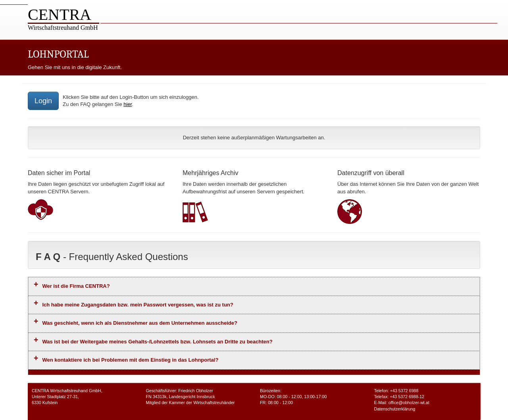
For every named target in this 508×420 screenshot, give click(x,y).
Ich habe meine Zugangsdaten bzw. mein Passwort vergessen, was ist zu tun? (138, 305)
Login (43, 101)
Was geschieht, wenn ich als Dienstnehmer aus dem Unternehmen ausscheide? (140, 323)
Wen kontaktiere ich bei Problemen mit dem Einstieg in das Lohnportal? (130, 360)
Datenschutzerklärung (395, 409)
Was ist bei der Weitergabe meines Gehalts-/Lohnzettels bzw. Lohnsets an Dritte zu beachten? (157, 342)
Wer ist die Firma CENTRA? (76, 286)
